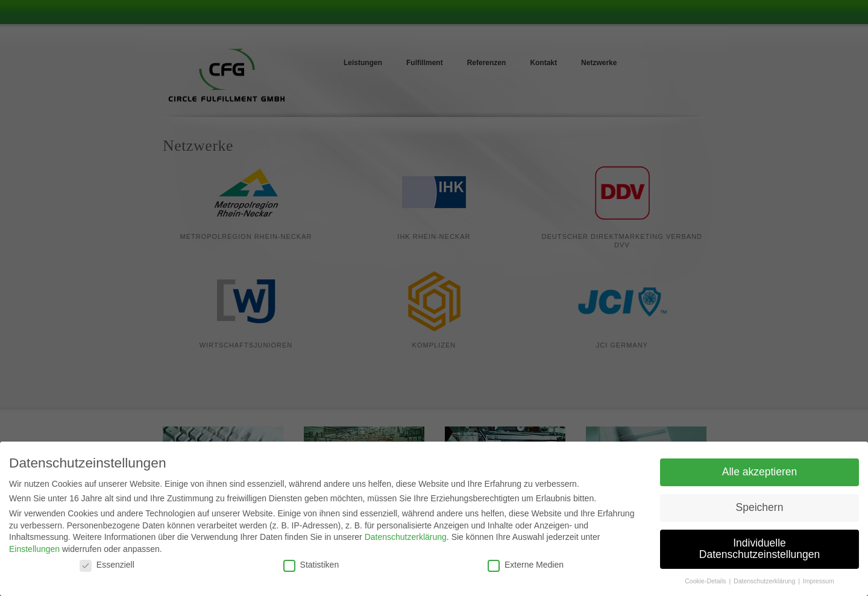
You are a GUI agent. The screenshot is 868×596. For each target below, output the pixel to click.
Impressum (819, 583)
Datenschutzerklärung (406, 539)
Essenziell (107, 566)
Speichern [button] (760, 509)
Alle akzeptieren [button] (760, 474)
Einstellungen (34, 551)
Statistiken (311, 566)
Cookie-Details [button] (706, 583)
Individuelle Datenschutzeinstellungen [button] (759, 551)
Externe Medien (526, 566)
